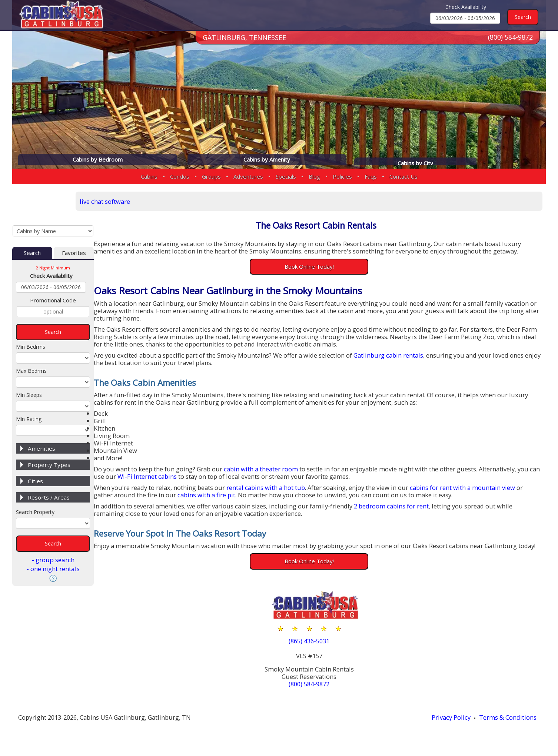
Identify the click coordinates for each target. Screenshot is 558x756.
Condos (180, 176)
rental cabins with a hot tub (276, 489)
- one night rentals (53, 540)
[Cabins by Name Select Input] (53, 201)
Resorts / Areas (49, 468)
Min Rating (29, 390)
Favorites (74, 224)
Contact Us (403, 176)
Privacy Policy (453, 727)
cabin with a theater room (270, 470)
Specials (286, 176)
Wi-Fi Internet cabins (166, 478)
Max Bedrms (31, 342)
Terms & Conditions (511, 727)
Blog (314, 176)
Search (32, 224)
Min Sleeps (29, 366)
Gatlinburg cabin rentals (401, 356)
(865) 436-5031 (323, 650)
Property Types (49, 436)
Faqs (371, 176)
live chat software (129, 201)
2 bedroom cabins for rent (403, 507)
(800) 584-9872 (510, 40)
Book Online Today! (323, 267)
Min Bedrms (31, 318)
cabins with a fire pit (215, 496)
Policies (342, 176)
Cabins (149, 176)
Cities (35, 452)
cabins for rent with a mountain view (476, 489)
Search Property (35, 483)
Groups (211, 176)
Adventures (248, 176)
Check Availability (466, 7)
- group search (53, 531)
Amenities (41, 420)
